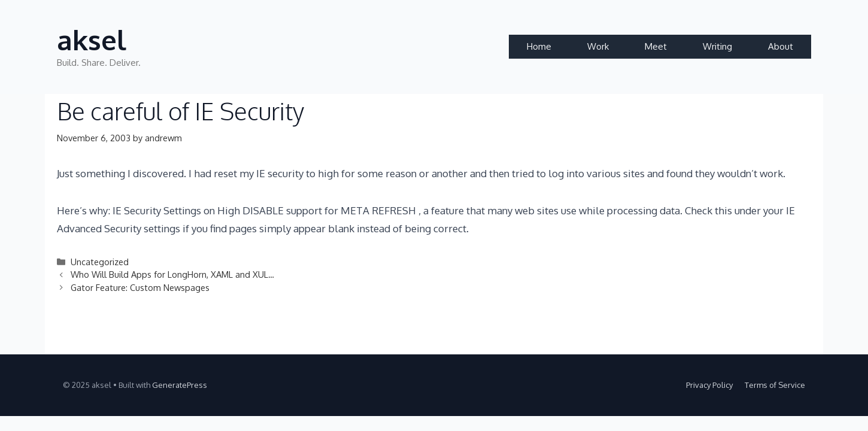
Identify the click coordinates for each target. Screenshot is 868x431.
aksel (92, 40)
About (781, 46)
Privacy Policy (709, 385)
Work (598, 46)
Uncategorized (100, 262)
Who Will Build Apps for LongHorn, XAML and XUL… (172, 274)
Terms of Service (775, 385)
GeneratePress (180, 385)
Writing (717, 46)
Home (539, 46)
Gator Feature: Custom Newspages (140, 287)
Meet (656, 46)
